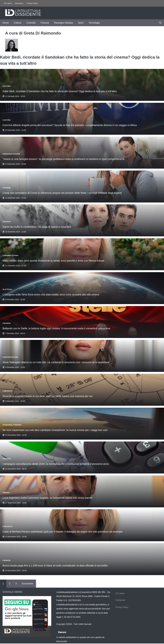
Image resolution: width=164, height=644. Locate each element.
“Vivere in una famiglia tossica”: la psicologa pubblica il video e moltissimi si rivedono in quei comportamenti (63, 159)
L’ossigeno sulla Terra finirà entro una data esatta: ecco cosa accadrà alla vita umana (51, 295)
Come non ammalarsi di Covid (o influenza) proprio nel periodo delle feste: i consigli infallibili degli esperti (62, 193)
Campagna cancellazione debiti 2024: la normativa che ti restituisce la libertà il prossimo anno (56, 464)
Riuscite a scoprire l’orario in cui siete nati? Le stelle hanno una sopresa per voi (48, 396)
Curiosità (31, 23)
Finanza (45, 23)
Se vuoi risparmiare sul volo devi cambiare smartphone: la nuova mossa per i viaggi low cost (55, 430)
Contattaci (98, 624)
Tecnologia (94, 23)
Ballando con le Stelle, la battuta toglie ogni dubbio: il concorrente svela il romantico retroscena (56, 328)
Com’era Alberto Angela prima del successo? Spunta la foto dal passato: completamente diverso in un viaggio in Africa (70, 125)
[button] (160, 23)
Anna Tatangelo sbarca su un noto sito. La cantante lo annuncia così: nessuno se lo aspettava (56, 362)
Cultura (18, 23)
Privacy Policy (32, 3)
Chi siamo (8, 3)
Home (6, 23)
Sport (81, 23)
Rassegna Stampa (63, 23)
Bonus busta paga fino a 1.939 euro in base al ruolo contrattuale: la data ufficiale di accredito (55, 566)
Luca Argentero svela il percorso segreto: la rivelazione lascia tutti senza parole (47, 498)
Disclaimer (19, 3)
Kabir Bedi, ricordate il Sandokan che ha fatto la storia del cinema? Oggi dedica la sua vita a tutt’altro (60, 91)
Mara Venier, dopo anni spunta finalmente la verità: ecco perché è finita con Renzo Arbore (53, 261)
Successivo (28, 584)
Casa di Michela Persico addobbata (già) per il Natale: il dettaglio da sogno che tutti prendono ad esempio (63, 532)
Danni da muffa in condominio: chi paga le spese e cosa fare (37, 227)
